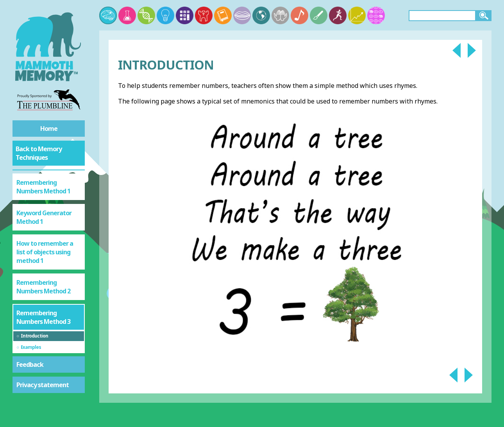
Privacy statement (43, 385)
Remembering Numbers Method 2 (43, 287)
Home (49, 129)
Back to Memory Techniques (39, 153)
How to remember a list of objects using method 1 (45, 252)
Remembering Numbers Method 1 (43, 187)
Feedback (30, 364)
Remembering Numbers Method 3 (43, 317)
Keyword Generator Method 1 (44, 217)
